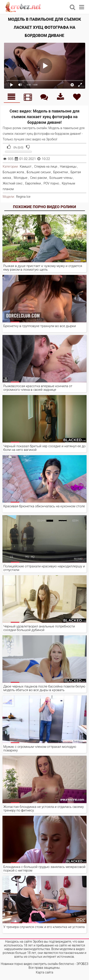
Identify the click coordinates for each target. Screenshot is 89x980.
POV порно (51, 183)
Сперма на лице (46, 166)
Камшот (26, 166)
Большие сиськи (39, 172)
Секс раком (38, 178)
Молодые (21, 178)
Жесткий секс (13, 183)
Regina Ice (23, 197)
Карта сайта (45, 972)
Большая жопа (13, 172)
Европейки (33, 183)
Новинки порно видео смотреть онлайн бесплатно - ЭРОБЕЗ (44, 964)
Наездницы (68, 166)
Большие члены (61, 178)
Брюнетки (61, 172)
